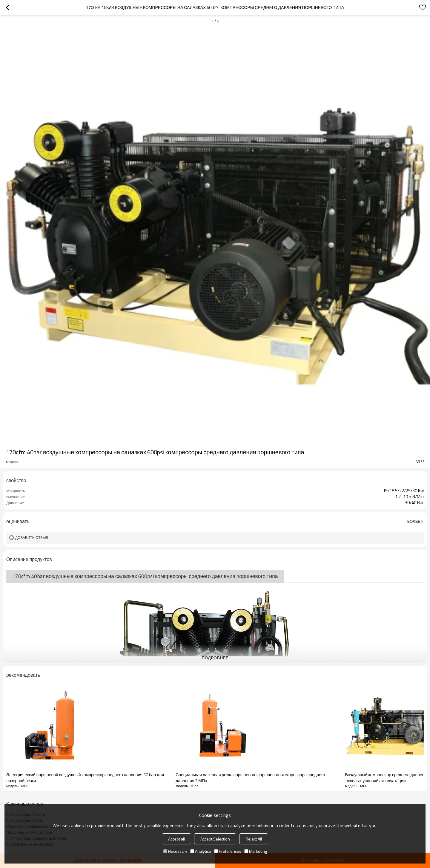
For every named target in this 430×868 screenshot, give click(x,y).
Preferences (228, 851)
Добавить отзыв (32, 538)
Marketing (256, 851)
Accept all (176, 839)
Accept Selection (215, 839)
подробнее (215, 658)
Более (414, 521)
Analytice (201, 851)
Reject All (254, 839)
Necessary (175, 851)
